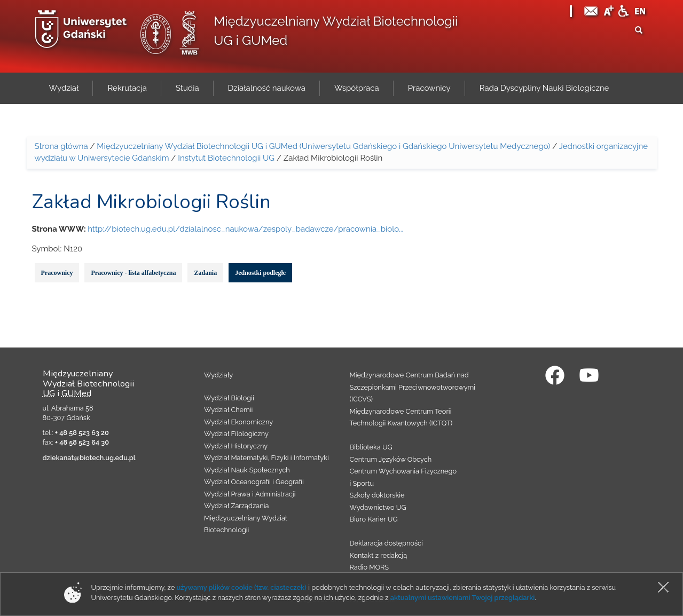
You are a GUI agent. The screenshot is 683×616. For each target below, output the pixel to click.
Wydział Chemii (228, 410)
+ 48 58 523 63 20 (82, 433)
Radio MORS (370, 567)
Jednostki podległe (260, 273)
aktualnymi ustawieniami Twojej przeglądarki (462, 598)
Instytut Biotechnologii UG (226, 158)
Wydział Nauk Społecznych (247, 470)
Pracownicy (57, 273)
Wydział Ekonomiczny (238, 422)
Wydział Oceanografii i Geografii (254, 482)
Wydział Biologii (229, 398)
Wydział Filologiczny (236, 434)
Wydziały (218, 375)
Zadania (205, 273)
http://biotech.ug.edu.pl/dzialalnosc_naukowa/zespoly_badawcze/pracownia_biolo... (245, 229)
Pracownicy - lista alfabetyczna (133, 273)
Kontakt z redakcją (379, 555)
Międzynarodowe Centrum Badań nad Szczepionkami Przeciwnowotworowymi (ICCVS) (413, 387)
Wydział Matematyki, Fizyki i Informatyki (266, 458)
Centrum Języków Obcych (391, 459)
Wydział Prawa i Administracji (250, 494)
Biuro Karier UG (374, 519)
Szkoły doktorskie (377, 495)
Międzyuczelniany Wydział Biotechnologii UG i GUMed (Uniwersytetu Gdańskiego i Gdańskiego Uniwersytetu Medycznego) (323, 146)
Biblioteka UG (371, 447)
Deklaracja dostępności (386, 543)
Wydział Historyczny (236, 446)
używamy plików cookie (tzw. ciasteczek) (241, 587)
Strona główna (61, 146)
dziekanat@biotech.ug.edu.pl (89, 458)
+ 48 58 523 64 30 (82, 442)
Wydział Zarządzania (236, 506)
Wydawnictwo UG (378, 507)
